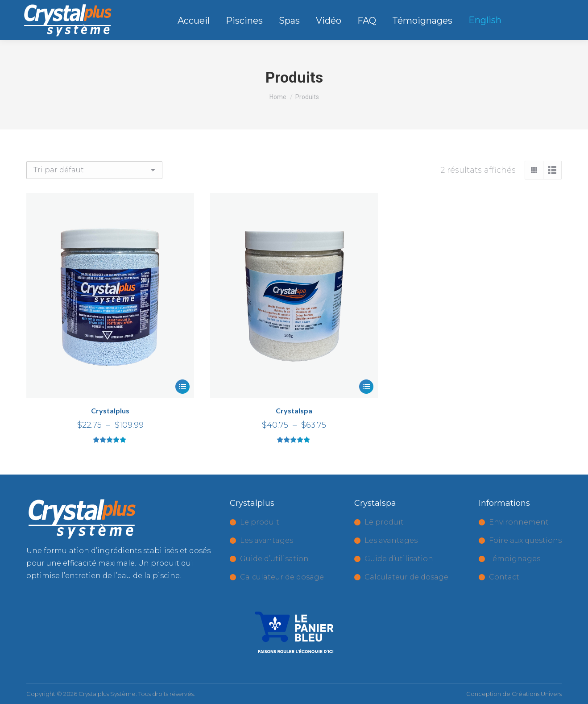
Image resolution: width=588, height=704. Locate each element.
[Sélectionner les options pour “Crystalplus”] (182, 387)
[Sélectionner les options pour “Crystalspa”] (366, 387)
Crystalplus (110, 410)
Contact (504, 577)
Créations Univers (537, 694)
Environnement (519, 522)
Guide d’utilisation (274, 559)
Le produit (260, 522)
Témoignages (515, 559)
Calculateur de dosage (282, 577)
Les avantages (267, 540)
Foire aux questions (525, 540)
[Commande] (94, 170)
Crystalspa (294, 410)
